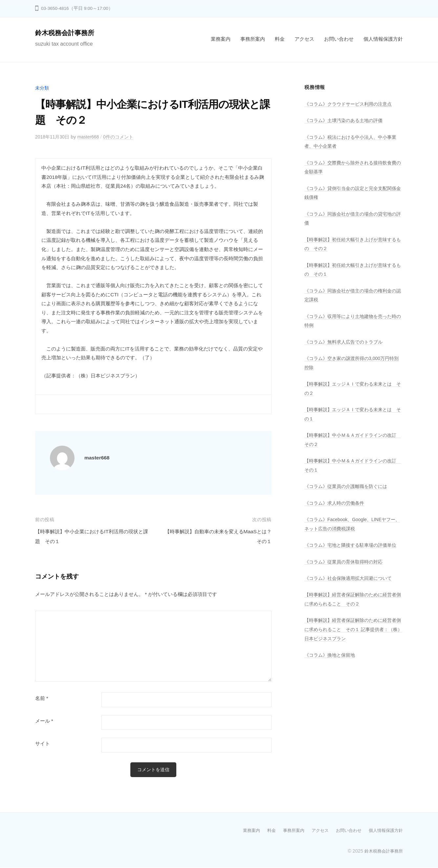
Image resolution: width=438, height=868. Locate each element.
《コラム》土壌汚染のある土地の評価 (346, 120)
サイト (43, 744)
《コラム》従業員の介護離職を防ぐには (349, 486)
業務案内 (221, 39)
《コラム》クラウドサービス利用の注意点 (351, 104)
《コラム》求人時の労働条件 (336, 503)
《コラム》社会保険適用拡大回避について (351, 587)
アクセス (304, 39)
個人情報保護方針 (383, 39)
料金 (280, 39)
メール (44, 721)
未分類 (43, 88)
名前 (42, 698)
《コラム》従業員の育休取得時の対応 (346, 571)
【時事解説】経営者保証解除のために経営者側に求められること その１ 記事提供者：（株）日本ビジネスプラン (351, 638)
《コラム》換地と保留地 (331, 664)
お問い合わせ (339, 39)
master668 (92, 137)
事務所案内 (253, 39)
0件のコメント (125, 137)
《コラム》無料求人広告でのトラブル (346, 342)
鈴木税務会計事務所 (68, 33)
